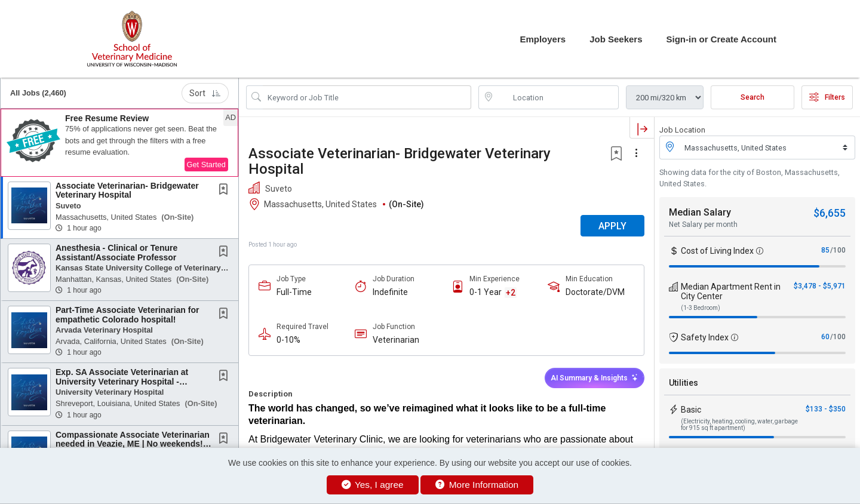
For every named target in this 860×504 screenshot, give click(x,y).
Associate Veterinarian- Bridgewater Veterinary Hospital (127, 190)
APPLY (612, 226)
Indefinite (390, 292)
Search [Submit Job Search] (752, 97)
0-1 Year (486, 292)
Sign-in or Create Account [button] (721, 39)
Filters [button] (827, 97)
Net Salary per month (703, 225)
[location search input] (557, 97)
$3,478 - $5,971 (820, 286)
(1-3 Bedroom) (701, 308)
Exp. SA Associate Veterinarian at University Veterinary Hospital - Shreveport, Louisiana (122, 381)
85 (825, 250)
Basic (691, 410)
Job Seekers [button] (616, 39)
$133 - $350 (826, 409)
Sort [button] (205, 93)
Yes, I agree (373, 485)
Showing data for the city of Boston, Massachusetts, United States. (750, 178)
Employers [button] (543, 39)
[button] (119, 143)
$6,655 (830, 213)
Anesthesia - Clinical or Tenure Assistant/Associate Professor (116, 252)
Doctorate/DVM (595, 292)
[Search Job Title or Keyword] (367, 97)
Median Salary (700, 212)
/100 (838, 250)
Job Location (682, 130)
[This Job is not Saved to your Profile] (226, 190)
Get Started (206, 165)
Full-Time (294, 292)
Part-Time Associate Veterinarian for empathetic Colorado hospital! (127, 314)
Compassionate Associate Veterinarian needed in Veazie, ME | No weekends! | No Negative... (133, 444)
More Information (477, 485)
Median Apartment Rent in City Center (731, 291)
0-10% (288, 340)
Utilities (684, 383)
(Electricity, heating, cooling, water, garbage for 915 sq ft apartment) (739, 425)
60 (825, 337)
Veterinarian (396, 340)
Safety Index (705, 337)
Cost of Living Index (717, 251)
